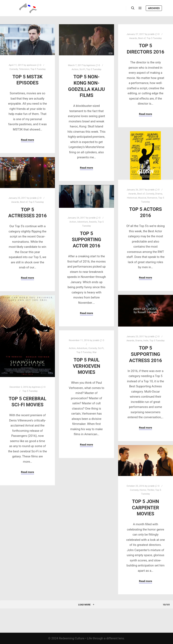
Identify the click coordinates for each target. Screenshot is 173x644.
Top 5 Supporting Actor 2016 (86, 240)
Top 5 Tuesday (38, 69)
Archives (154, 8)
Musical (142, 198)
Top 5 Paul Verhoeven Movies (86, 366)
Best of (142, 38)
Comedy (14, 69)
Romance (152, 198)
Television (24, 69)
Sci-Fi (82, 69)
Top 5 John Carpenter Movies (146, 508)
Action (75, 69)
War (94, 352)
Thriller (151, 490)
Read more (28, 140)
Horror (143, 490)
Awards (133, 38)
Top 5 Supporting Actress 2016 (146, 354)
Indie (146, 340)
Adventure (82, 222)
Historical (132, 198)
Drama (159, 194)
